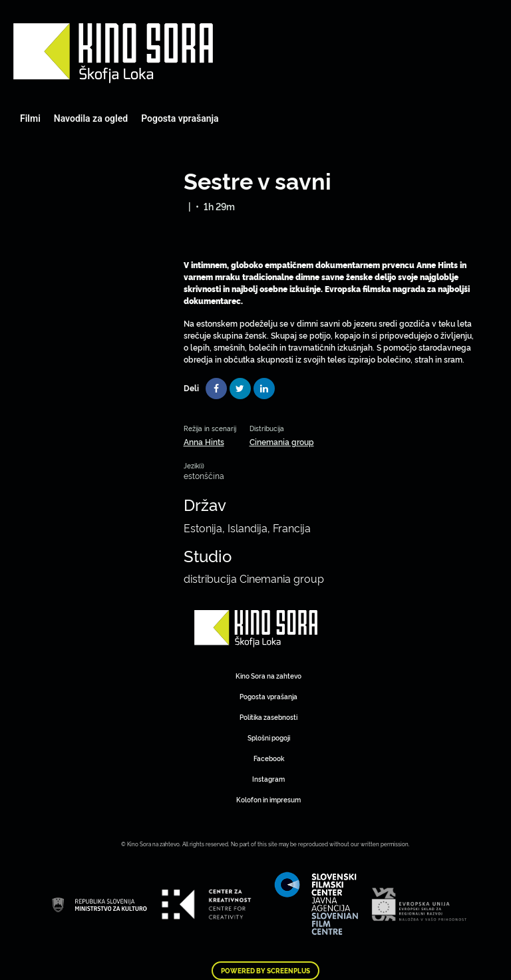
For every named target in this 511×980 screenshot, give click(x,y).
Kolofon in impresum (268, 799)
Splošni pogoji (269, 737)
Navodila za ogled (91, 118)
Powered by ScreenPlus (265, 971)
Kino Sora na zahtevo (268, 676)
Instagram (268, 779)
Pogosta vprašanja (180, 118)
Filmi (30, 118)
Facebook (269, 758)
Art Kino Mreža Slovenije (113, 53)
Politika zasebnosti (268, 717)
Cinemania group (282, 441)
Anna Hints (204, 441)
